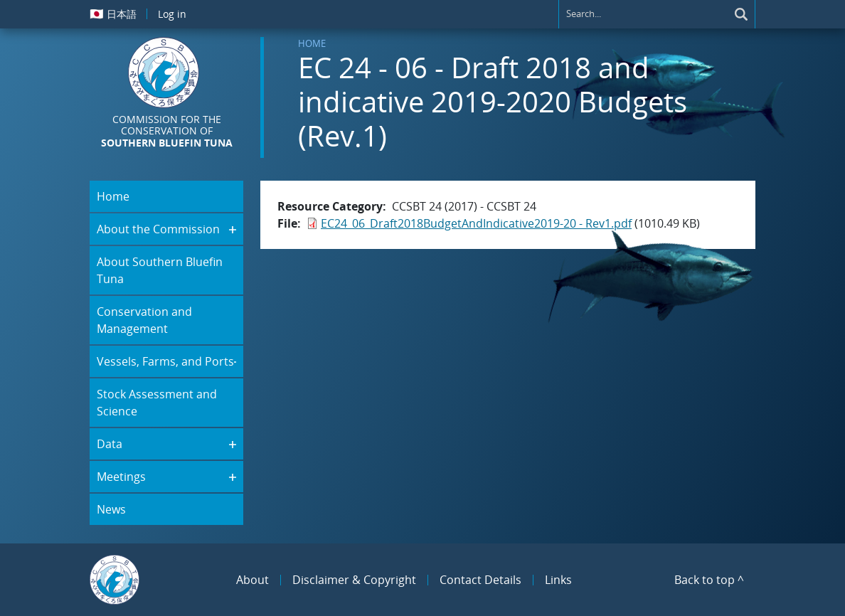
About (253, 580)
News (111, 509)
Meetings (121, 477)
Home (312, 43)
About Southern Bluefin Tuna (160, 270)
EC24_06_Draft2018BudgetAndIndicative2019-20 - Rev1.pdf (476, 223)
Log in (172, 14)
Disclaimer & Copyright (354, 580)
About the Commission (158, 229)
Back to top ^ (709, 580)
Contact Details (480, 580)
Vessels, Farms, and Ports (165, 361)
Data (110, 444)
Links (558, 580)
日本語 (113, 14)
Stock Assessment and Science (157, 403)
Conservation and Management (144, 320)
